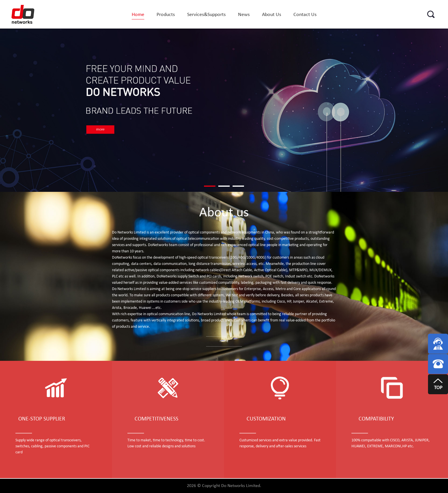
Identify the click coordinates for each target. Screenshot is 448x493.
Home (138, 15)
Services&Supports (206, 15)
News (244, 15)
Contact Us (305, 15)
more (224, 341)
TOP (438, 388)
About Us (272, 15)
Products (166, 15)
